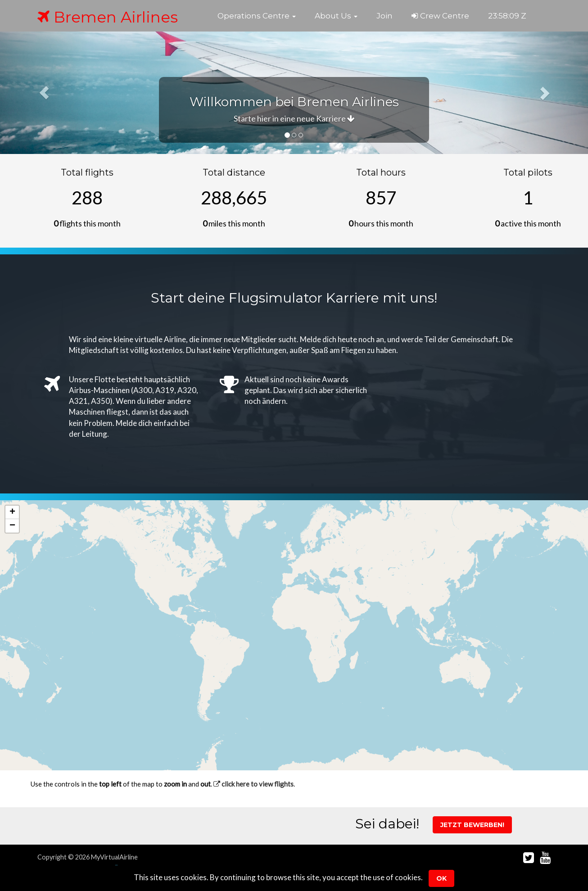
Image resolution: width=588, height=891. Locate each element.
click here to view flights (253, 784)
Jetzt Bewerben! (472, 825)
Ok (441, 878)
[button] (257, 16)
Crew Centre (440, 16)
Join (384, 16)
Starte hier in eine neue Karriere (294, 118)
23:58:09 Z (507, 16)
